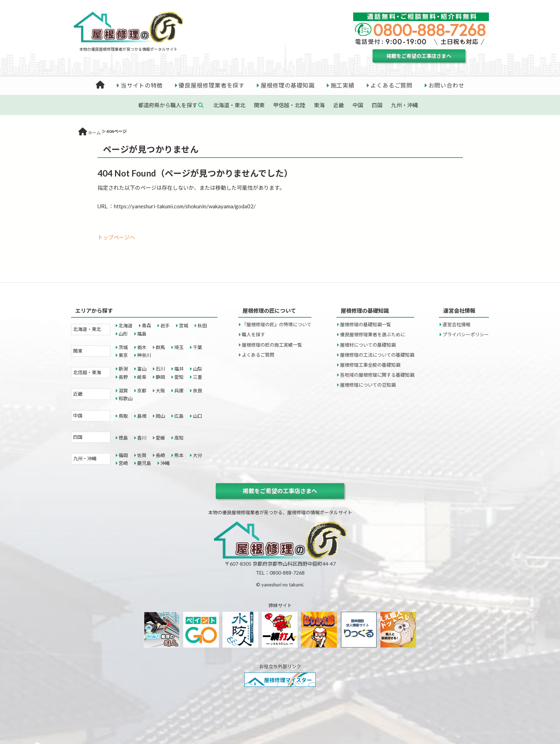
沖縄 (165, 463)
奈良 (197, 391)
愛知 (179, 377)
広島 (179, 416)
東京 (123, 355)
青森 (146, 326)
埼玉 (179, 347)
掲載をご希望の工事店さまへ (419, 56)
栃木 (142, 347)
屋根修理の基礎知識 (288, 85)
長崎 (160, 455)
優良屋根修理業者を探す (212, 85)
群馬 (160, 347)
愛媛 (160, 438)
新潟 (123, 369)
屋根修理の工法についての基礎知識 (377, 355)
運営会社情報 (456, 324)
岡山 (160, 416)
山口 (197, 416)
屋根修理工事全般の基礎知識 (370, 365)
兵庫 (179, 391)
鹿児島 (144, 463)
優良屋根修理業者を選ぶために (372, 334)
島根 (142, 416)
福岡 (123, 455)
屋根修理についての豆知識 (368, 385)
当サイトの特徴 (142, 85)
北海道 (126, 326)
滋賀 (123, 391)
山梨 (197, 369)
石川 (160, 369)
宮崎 (123, 463)
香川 (142, 438)
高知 (179, 438)
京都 (142, 391)
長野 (123, 377)
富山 (142, 369)
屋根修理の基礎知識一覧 (366, 324)
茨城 (123, 347)
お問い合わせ (447, 85)
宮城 (184, 326)
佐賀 (142, 455)
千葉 (197, 347)
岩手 (165, 326)
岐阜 (142, 377)
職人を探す (253, 334)
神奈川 (144, 355)
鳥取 (123, 416)
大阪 (160, 391)
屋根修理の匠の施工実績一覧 (272, 345)
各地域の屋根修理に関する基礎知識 (377, 375)
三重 (197, 377)
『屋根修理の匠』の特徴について (277, 324)
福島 (142, 334)
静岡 (160, 377)
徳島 (123, 438)
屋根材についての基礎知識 (368, 345)
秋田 (202, 326)
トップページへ (116, 237)
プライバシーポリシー (466, 334)
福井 (179, 369)
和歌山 (126, 398)
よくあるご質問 (391, 85)
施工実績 (343, 85)
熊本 (179, 455)
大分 (197, 455)
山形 (123, 334)
